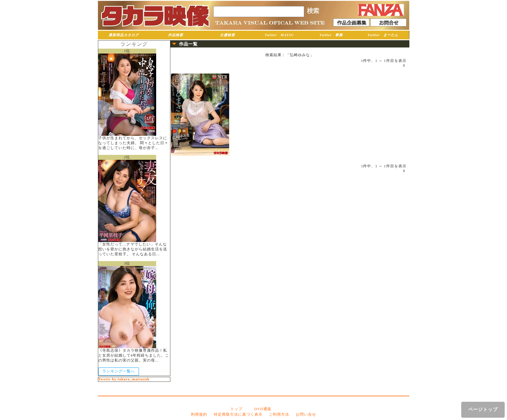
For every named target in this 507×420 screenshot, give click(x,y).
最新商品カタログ (124, 35)
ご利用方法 (279, 415)
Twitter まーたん (383, 35)
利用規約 (199, 415)
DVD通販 (263, 409)
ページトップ (483, 409)
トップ (236, 409)
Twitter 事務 (331, 35)
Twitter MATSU (279, 35)
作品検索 (176, 35)
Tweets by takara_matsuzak (124, 379)
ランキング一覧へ (118, 371)
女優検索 (227, 35)
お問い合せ (306, 415)
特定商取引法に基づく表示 (238, 415)
